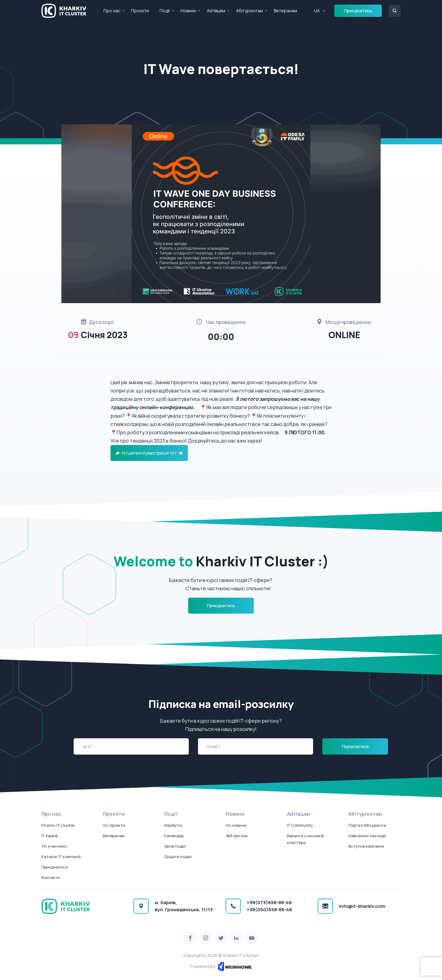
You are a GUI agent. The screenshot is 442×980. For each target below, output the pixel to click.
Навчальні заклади (367, 836)
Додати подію (178, 857)
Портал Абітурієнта (367, 825)
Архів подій (175, 846)
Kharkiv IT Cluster (58, 825)
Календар (174, 836)
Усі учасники (54, 846)
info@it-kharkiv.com (362, 906)
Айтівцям (216, 11)
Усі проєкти (114, 825)
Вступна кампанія (366, 846)
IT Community (300, 825)
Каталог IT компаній (61, 857)
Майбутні (173, 825)
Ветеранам (285, 11)
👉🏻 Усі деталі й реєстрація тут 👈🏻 (149, 453)
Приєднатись (358, 11)
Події (165, 11)
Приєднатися (55, 867)
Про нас (112, 11)
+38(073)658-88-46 (269, 902)
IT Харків (50, 836)
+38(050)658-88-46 (269, 910)
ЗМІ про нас (237, 836)
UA (317, 11)
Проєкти (140, 11)
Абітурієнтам (250, 11)
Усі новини (236, 825)
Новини (188, 11)
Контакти (51, 877)
